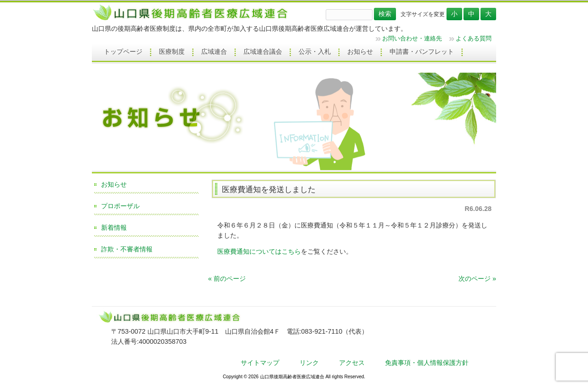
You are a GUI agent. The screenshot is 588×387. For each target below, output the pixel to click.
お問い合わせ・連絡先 (412, 38)
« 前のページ (227, 279)
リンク (309, 363)
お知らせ (114, 184)
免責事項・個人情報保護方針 (427, 363)
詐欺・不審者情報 (127, 249)
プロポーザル (120, 206)
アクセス (352, 363)
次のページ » (477, 279)
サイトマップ (260, 363)
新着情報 (114, 228)
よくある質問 (474, 38)
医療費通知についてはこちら (259, 251)
